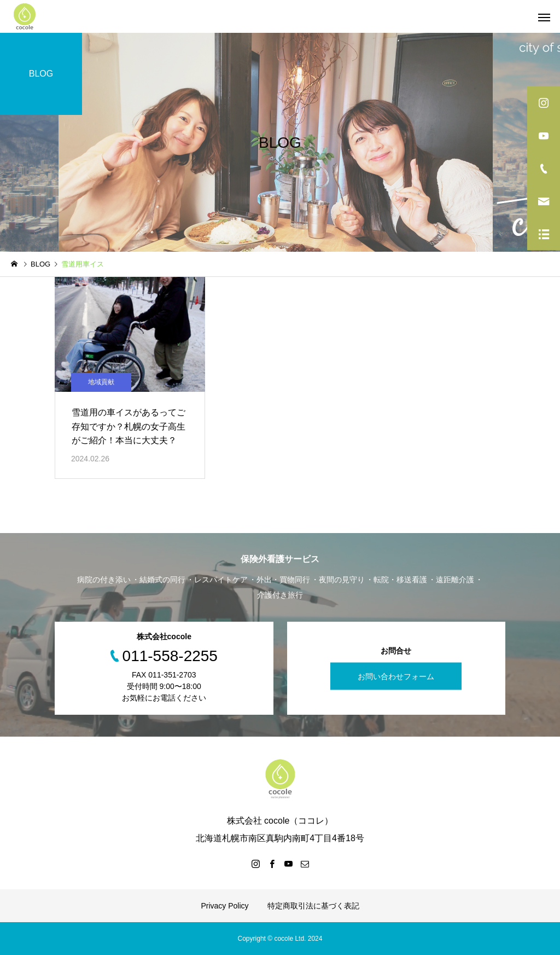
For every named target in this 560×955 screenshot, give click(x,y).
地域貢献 (101, 382)
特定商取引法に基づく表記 (313, 906)
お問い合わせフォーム (396, 676)
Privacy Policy (224, 906)
